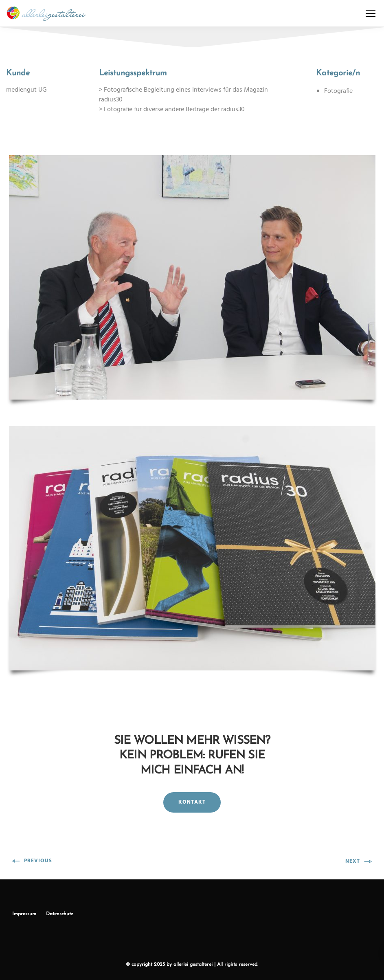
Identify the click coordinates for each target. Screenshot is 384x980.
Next (359, 861)
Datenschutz (60, 914)
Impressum (24, 914)
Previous (32, 861)
